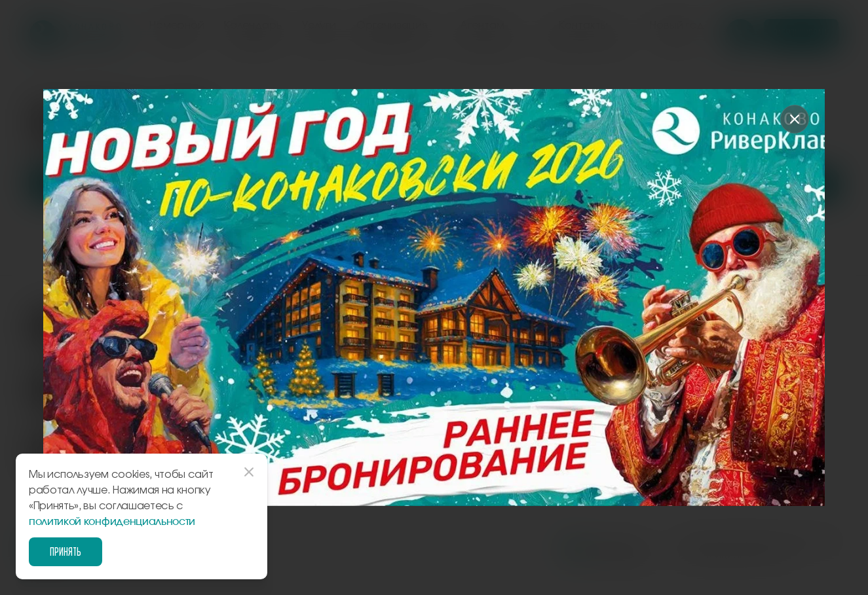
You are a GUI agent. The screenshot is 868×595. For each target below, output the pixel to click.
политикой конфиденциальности (112, 522)
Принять (66, 551)
